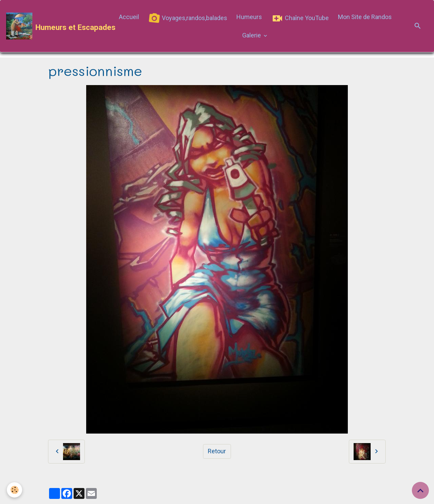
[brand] (56, 26)
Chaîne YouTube (300, 18)
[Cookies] (14, 490)
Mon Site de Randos (365, 17)
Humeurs (249, 17)
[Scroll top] (420, 490)
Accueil (129, 17)
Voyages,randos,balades (187, 19)
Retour (217, 451)
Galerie (252, 35)
